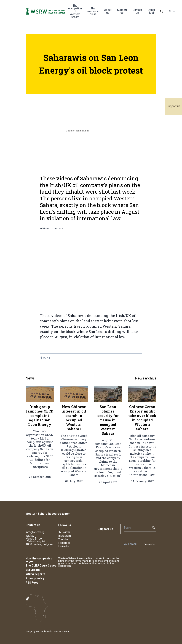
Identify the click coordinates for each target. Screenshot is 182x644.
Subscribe (149, 544)
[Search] (136, 528)
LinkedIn (64, 546)
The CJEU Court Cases (41, 566)
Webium (65, 632)
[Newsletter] (132, 544)
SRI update (33, 570)
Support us (173, 106)
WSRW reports (35, 574)
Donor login (151, 11)
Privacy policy (35, 578)
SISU (38, 632)
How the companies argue (39, 560)
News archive (146, 378)
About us (108, 11)
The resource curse (93, 11)
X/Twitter (64, 532)
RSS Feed (32, 583)
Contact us (137, 11)
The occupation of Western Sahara (75, 11)
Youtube (63, 539)
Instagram (65, 536)
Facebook (64, 543)
